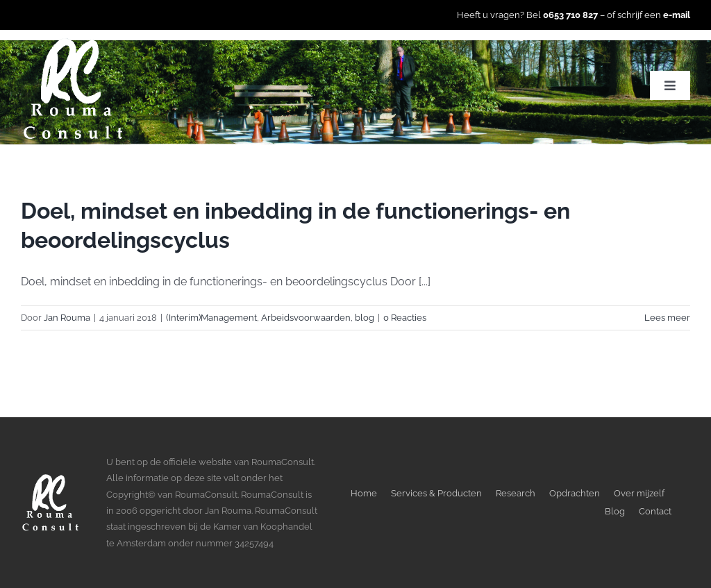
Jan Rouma (67, 318)
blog (365, 318)
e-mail (677, 15)
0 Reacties (405, 318)
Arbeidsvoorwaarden (306, 318)
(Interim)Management (211, 318)
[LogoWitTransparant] (73, 42)
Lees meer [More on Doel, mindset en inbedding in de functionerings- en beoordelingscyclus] (667, 318)
